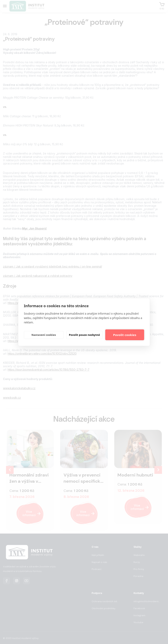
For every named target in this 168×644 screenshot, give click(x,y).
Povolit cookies (125, 335)
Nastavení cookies (44, 335)
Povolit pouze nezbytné (85, 335)
